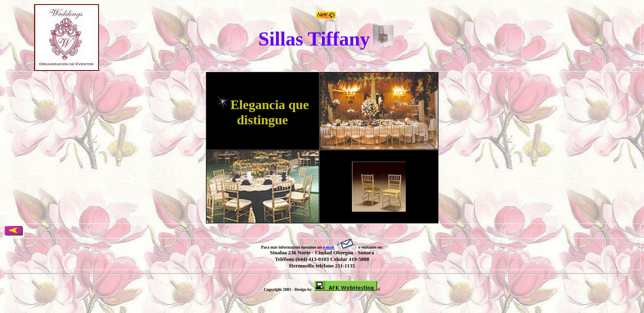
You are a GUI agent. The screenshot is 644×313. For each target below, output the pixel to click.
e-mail (340, 247)
